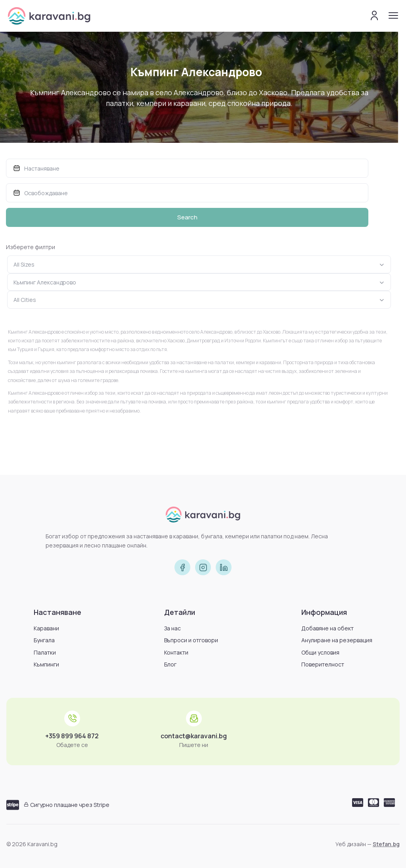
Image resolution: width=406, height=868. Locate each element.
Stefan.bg (386, 844)
